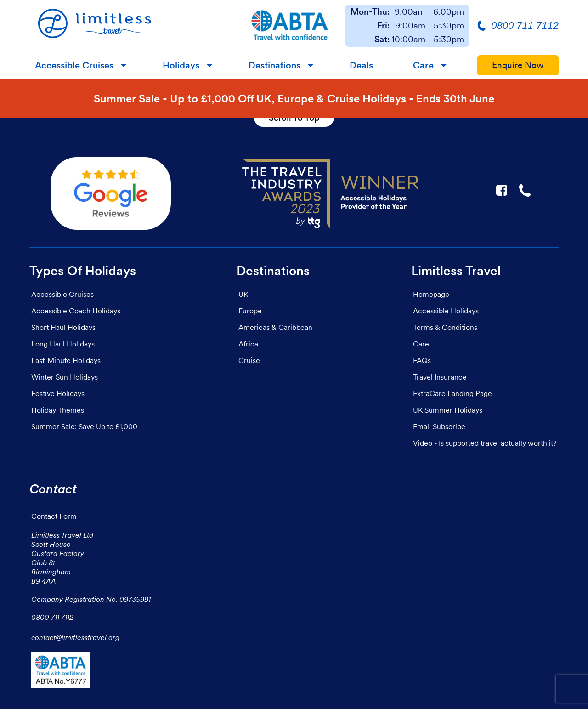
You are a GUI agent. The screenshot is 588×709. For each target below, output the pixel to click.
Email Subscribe (439, 426)
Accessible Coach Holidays (76, 311)
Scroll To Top (294, 118)
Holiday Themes (58, 410)
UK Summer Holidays (448, 410)
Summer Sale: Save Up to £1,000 (84, 426)
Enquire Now (518, 65)
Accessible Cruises (74, 65)
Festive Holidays (58, 393)
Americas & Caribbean (275, 327)
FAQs (422, 360)
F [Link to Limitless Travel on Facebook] (502, 190)
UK (243, 294)
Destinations (274, 65)
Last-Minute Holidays (66, 360)
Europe (250, 311)
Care (423, 65)
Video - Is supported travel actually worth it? (485, 443)
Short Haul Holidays (63, 327)
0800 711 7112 (52, 617)
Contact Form (54, 516)
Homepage (431, 294)
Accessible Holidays (446, 311)
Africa (248, 344)
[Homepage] (132, 26)
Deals (361, 65)
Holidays (181, 65)
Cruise (249, 360)
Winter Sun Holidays (65, 377)
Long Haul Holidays (63, 344)
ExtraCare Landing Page (452, 393)
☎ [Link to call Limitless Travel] (526, 190)
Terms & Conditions (445, 327)
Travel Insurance (440, 377)
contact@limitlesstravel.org (75, 637)
